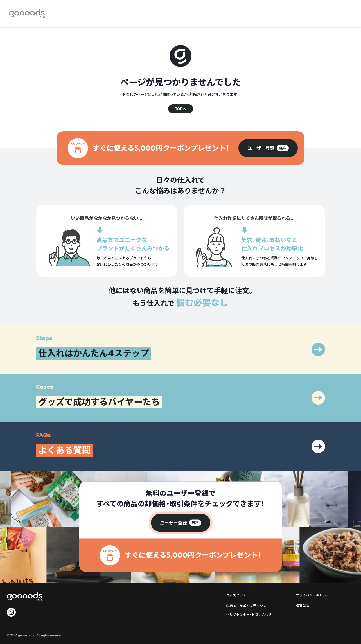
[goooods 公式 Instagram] (11, 612)
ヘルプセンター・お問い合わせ (249, 615)
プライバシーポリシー (313, 595)
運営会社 (303, 605)
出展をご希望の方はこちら (246, 605)
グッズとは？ (236, 595)
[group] (268, 148)
